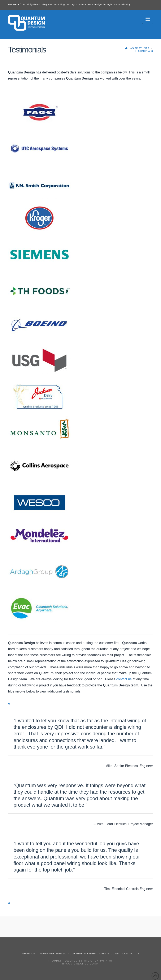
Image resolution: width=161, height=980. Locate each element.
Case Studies (109, 954)
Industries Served (52, 954)
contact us (124, 679)
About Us (28, 954)
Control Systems (83, 954)
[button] (148, 19)
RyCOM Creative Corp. (80, 964)
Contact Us (131, 954)
